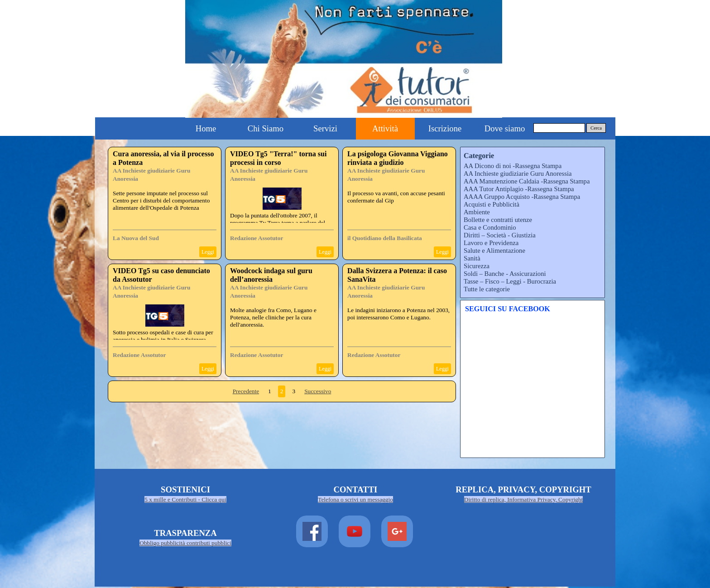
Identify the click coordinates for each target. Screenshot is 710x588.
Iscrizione (445, 128)
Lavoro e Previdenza (491, 243)
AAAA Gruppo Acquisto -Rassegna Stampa (522, 197)
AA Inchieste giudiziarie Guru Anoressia (518, 174)
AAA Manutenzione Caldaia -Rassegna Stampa (527, 181)
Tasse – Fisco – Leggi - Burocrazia (510, 281)
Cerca (596, 128)
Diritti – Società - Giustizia (500, 235)
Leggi (208, 252)
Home (206, 128)
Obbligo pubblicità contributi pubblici (185, 543)
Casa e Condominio (490, 227)
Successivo (318, 391)
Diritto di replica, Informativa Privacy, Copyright (523, 499)
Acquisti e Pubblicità (492, 204)
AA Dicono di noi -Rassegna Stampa (513, 166)
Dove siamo (505, 128)
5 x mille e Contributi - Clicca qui (185, 499)
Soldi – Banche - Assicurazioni (505, 274)
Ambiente (477, 212)
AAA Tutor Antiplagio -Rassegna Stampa (519, 189)
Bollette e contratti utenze (498, 220)
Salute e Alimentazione (494, 251)
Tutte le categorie (487, 289)
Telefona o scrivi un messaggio (355, 499)
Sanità (472, 258)
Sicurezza (477, 266)
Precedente (246, 391)
